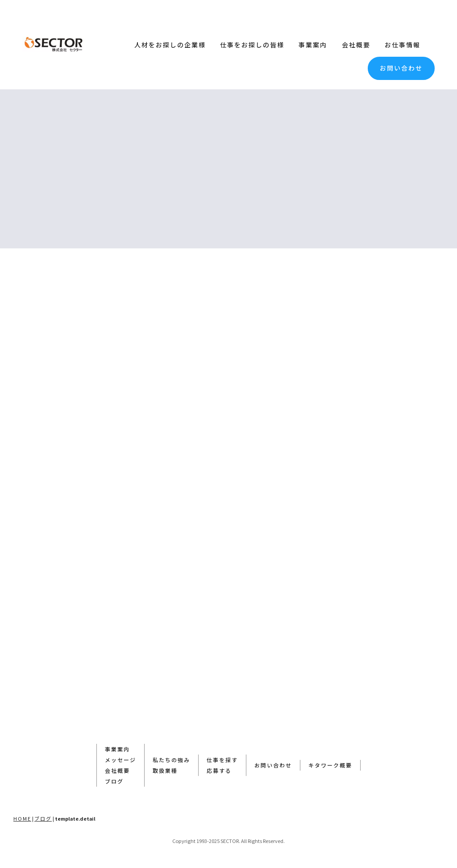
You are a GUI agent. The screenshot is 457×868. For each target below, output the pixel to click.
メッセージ (120, 760)
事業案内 (313, 45)
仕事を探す (222, 760)
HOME (22, 818)
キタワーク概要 (330, 765)
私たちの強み (171, 760)
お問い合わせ (401, 68)
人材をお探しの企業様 (170, 45)
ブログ (114, 781)
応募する (219, 770)
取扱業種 (165, 770)
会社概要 (356, 45)
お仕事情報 (403, 45)
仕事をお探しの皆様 (252, 45)
